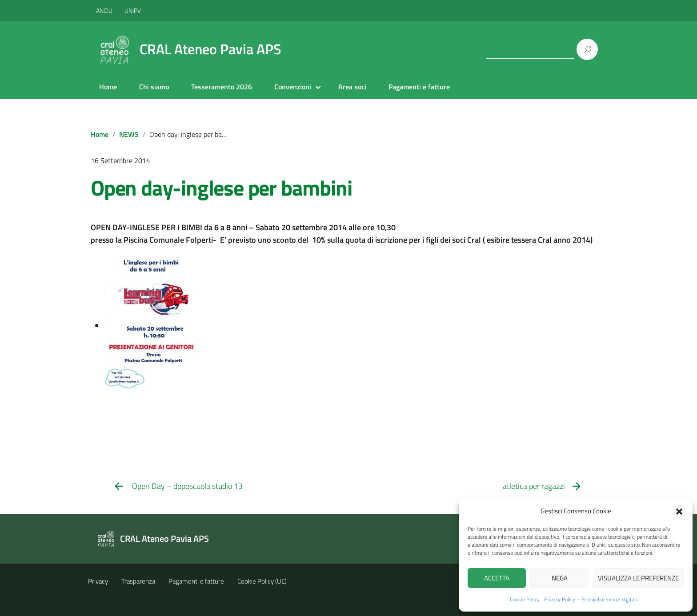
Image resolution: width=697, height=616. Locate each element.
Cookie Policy (525, 599)
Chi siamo (154, 87)
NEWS (129, 134)
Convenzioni (293, 87)
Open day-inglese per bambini (221, 188)
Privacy (98, 581)
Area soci (352, 87)
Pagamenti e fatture (419, 87)
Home (108, 87)
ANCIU (105, 10)
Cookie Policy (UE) (262, 581)
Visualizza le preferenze (638, 578)
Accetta (497, 578)
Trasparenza (138, 581)
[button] (679, 511)
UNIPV (133, 10)
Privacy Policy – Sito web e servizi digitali (591, 599)
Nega (560, 578)
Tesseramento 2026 (222, 87)
